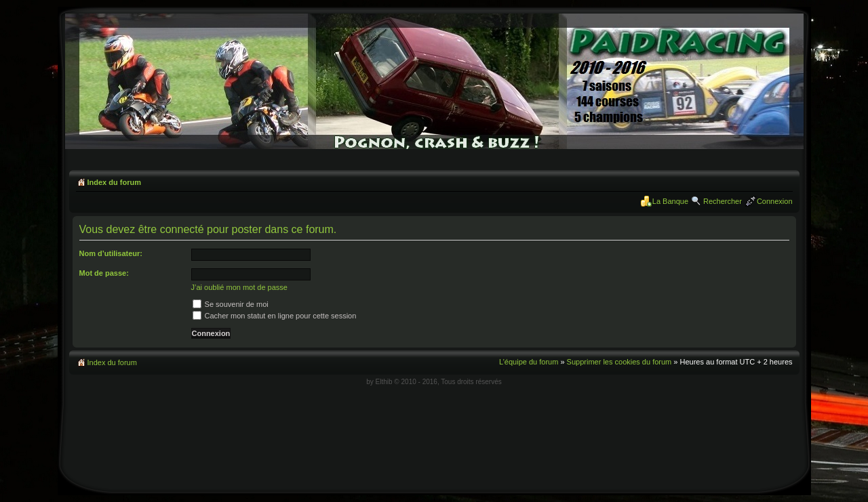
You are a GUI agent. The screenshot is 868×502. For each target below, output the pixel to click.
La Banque (670, 201)
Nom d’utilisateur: (111, 253)
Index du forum (114, 182)
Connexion (775, 201)
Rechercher (723, 201)
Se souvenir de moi (231, 304)
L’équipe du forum (529, 362)
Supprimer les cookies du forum (619, 362)
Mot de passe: (104, 273)
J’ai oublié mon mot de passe (239, 287)
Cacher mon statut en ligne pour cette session (275, 316)
